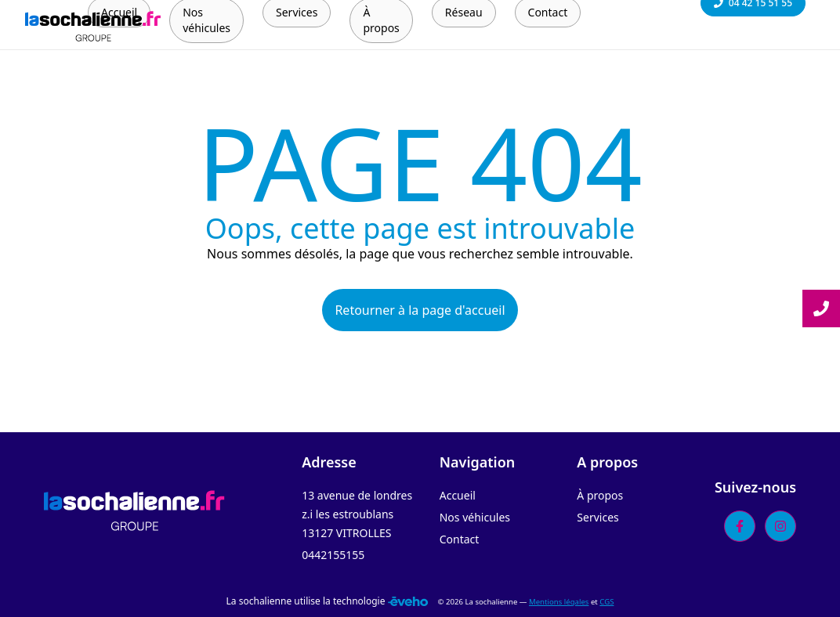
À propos (600, 495)
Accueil (458, 495)
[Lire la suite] (821, 308)
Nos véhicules (475, 517)
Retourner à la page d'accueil (420, 310)
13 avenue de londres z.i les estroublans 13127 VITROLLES (357, 514)
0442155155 (333, 555)
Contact (460, 539)
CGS (606, 602)
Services (597, 517)
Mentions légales (559, 602)
